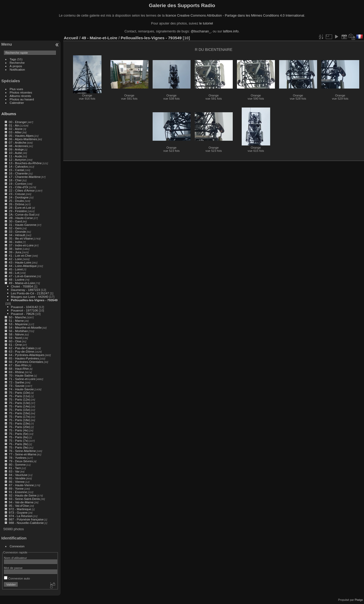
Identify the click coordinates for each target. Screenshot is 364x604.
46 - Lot (14, 273)
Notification (17, 69)
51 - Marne (16, 321)
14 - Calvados (18, 166)
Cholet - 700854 (22, 286)
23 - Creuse (17, 194)
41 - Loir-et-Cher (20, 255)
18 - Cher (15, 180)
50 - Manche (17, 317)
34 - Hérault (17, 235)
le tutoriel (206, 23)
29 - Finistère (18, 211)
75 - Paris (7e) (19, 440)
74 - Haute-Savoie (21, 389)
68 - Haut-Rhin (19, 369)
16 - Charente (18, 173)
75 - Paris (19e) (19, 423)
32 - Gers (15, 228)
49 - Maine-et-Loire (22, 283)
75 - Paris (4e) (19, 430)
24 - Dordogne (19, 197)
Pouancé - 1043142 (24, 307)
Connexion (17, 546)
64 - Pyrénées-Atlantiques (26, 355)
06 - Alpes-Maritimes (23, 139)
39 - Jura (15, 252)
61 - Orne (15, 345)
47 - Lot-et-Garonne (22, 276)
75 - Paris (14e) (19, 406)
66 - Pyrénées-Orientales (26, 362)
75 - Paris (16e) (19, 413)
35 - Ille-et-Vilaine (21, 238)
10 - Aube (15, 153)
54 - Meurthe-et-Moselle (25, 327)
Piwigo (359, 600)
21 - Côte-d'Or (18, 187)
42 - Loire (15, 259)
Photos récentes (21, 92)
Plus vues (16, 89)
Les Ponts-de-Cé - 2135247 (30, 293)
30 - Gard (15, 221)
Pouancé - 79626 (23, 314)
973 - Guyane (18, 512)
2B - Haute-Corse (21, 218)
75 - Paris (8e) (19, 444)
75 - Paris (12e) (19, 399)
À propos (16, 66)
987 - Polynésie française (26, 519)
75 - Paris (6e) (19, 437)
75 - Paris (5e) (19, 434)
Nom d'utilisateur (15, 558)
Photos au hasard (22, 99)
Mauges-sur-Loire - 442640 (30, 297)
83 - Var (14, 471)
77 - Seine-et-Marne (23, 454)
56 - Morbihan (18, 331)
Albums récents (20, 96)
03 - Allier (15, 132)
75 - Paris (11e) (19, 396)
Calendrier (17, 103)
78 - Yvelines (18, 458)
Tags (13, 59)
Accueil (71, 38)
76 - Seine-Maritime (22, 451)
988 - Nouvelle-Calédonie (26, 523)
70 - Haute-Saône (21, 375)
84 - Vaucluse (18, 475)
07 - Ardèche (18, 142)
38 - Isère (15, 249)
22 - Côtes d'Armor (22, 190)
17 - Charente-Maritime (25, 177)
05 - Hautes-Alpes (21, 136)
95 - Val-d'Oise (19, 506)
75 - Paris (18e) (19, 420)
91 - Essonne (18, 492)
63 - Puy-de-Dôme (21, 351)
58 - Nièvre (16, 334)
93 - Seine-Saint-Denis (24, 499)
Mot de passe (13, 568)
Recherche (17, 63)
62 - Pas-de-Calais (21, 348)
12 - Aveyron (17, 160)
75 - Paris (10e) (19, 393)
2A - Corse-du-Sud (21, 214)
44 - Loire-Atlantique (23, 266)
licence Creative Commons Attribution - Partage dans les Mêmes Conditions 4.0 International (235, 15)
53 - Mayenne (18, 324)
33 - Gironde (17, 232)
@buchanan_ (201, 31)
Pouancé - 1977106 (24, 310)
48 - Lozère (17, 279)
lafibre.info (231, 31)
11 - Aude (15, 156)
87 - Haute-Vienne (21, 485)
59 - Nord (15, 338)
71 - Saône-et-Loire (22, 379)
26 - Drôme (16, 204)
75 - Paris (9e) (19, 447)
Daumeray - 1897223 (25, 290)
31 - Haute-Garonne (23, 225)
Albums (9, 114)
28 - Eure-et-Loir (20, 208)
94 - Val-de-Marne (21, 502)
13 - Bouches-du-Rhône (25, 163)
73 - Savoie (17, 386)
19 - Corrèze (17, 184)
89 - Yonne (16, 488)
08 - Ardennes (18, 146)
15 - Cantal (16, 170)
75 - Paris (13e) (19, 403)
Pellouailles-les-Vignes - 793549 (34, 300)
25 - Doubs (16, 201)
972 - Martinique (20, 509)
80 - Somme (17, 464)
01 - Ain (14, 125)
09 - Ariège (16, 149)
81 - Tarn (15, 468)
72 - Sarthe (16, 382)
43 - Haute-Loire (20, 262)
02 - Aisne (16, 129)
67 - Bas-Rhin (18, 365)
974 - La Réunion (21, 516)
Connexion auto (17, 578)
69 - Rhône (16, 372)
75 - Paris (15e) (19, 410)
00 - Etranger (18, 122)
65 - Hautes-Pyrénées (24, 358)
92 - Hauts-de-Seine (23, 495)
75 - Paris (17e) (19, 417)
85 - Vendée (17, 478)
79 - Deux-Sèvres (21, 461)
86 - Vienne (17, 482)
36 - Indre (15, 242)
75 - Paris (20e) (19, 427)
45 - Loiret (16, 269)
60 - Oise (15, 341)
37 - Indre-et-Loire (21, 245)
